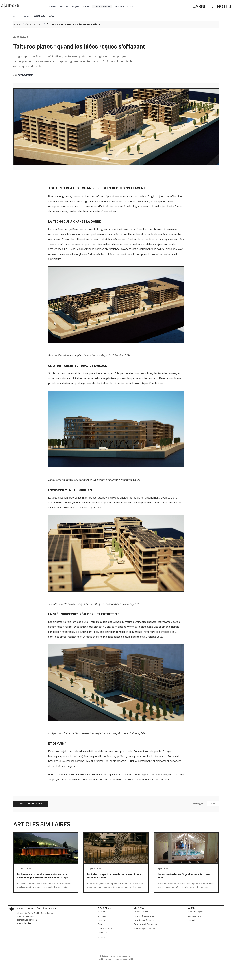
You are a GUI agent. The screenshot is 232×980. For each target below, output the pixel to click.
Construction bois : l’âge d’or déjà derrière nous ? (184, 876)
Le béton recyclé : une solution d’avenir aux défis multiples (114, 876)
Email (213, 804)
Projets (76, 6)
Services (64, 6)
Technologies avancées (145, 929)
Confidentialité (195, 916)
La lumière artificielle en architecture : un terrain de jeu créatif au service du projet (43, 876)
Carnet (27, 16)
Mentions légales (196, 912)
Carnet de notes (102, 6)
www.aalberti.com (25, 923)
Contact (132, 6)
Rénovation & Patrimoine (146, 924)
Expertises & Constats (144, 920)
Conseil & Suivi (141, 912)
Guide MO (119, 6)
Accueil (52, 6)
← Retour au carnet (31, 804)
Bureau (87, 6)
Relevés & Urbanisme (144, 916)
